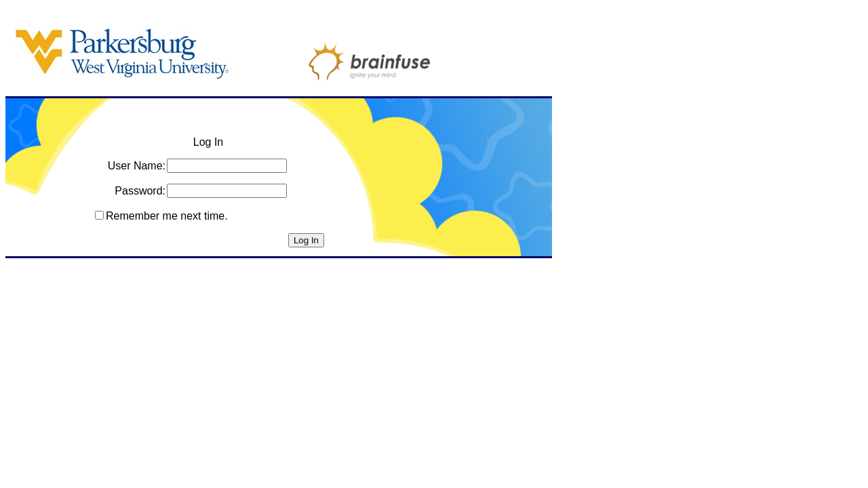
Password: (140, 191)
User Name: (137, 166)
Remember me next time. (167, 216)
